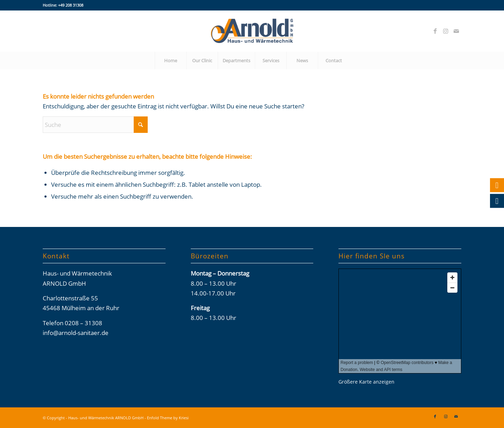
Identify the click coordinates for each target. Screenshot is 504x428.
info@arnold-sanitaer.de (76, 333)
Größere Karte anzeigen (366, 382)
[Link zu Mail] (456, 31)
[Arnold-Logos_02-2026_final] (252, 31)
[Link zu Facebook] (435, 31)
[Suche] (95, 125)
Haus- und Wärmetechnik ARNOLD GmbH (106, 418)
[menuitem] (170, 60)
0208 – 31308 (83, 323)
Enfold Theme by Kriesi (168, 418)
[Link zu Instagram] (446, 31)
